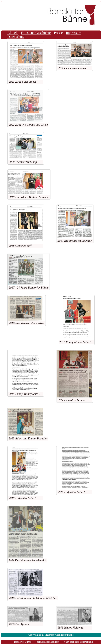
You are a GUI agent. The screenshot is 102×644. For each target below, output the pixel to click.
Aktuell (13, 33)
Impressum (74, 33)
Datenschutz (16, 37)
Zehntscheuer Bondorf (48, 642)
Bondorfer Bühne (23, 642)
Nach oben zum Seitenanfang (78, 642)
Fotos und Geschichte (36, 33)
